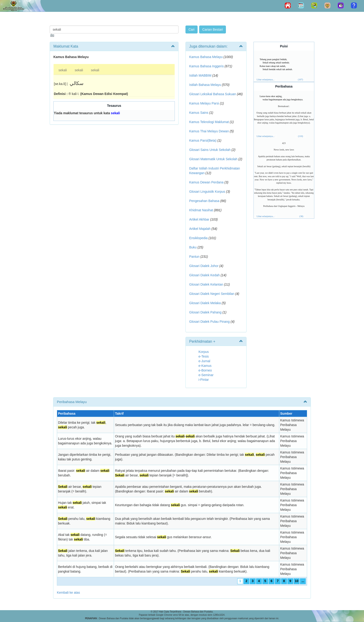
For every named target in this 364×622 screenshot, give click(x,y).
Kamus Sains (199, 113)
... (303, 581)
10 (297, 581)
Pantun (194, 257)
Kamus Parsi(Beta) (203, 140)
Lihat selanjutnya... (266, 80)
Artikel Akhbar (199, 219)
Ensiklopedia (198, 238)
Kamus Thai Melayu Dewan (209, 131)
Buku (193, 247)
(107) (300, 80)
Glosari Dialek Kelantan (206, 284)
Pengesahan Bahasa (204, 201)
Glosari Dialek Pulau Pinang (209, 322)
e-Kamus (205, 366)
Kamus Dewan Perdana (206, 182)
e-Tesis (204, 356)
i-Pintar (204, 380)
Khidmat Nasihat (201, 210)
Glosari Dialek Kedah (205, 275)
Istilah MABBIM (200, 75)
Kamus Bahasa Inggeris (206, 66)
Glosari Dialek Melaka (205, 303)
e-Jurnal (204, 361)
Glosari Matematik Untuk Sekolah (213, 159)
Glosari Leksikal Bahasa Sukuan (213, 94)
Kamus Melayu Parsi (204, 103)
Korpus (204, 352)
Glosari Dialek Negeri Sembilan (212, 294)
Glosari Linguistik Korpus (207, 192)
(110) (301, 136)
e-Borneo (205, 370)
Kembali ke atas (68, 593)
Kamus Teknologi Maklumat (209, 122)
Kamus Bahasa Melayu (206, 57)
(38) (301, 216)
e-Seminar (206, 375)
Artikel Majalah (200, 229)
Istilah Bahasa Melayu (205, 85)
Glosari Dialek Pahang (205, 312)
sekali (63, 70)
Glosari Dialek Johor (204, 266)
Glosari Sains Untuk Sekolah (210, 150)
